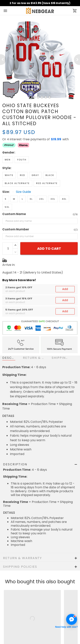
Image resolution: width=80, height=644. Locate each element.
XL (31, 186)
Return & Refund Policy (19, 602)
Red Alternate (47, 170)
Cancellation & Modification (23, 613)
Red (22, 162)
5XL (7, 194)
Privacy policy (13, 619)
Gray (35, 162)
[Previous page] (3, 60)
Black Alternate (17, 170)
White (9, 162)
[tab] (30, 97)
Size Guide (23, 178)
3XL (53, 186)
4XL (64, 186)
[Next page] (77, 60)
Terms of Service (15, 625)
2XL (42, 186)
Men (8, 146)
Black (50, 162)
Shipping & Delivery (17, 608)
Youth (22, 146)
